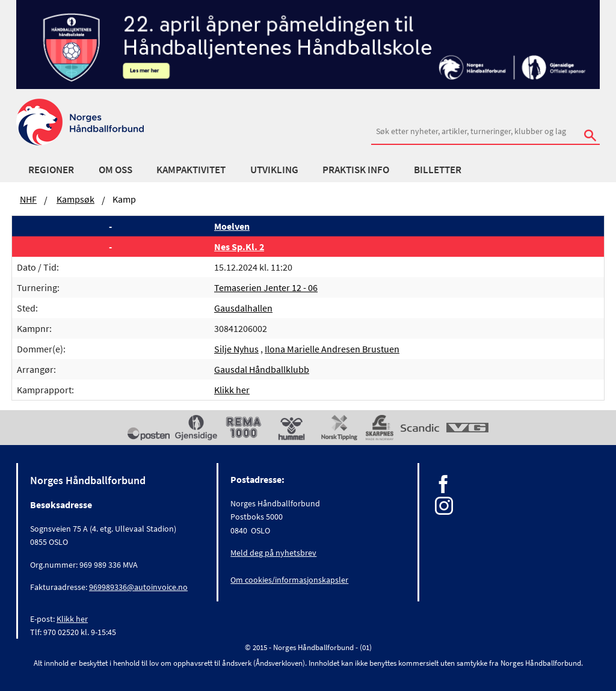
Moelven (232, 226)
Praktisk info (356, 170)
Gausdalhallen (243, 308)
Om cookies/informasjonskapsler (289, 580)
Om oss (115, 170)
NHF (28, 199)
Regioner (51, 170)
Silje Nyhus (236, 349)
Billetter (438, 170)
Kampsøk (75, 199)
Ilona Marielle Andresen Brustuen (332, 349)
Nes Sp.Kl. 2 (239, 247)
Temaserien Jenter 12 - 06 (266, 287)
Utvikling (274, 170)
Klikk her (232, 390)
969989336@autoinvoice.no (138, 587)
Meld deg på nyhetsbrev (273, 553)
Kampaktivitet (191, 170)
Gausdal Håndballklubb (262, 369)
